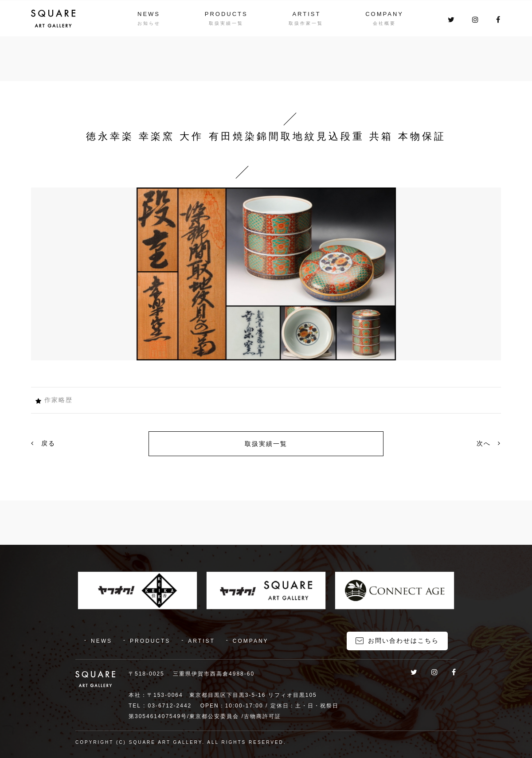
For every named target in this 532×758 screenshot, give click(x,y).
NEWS (149, 14)
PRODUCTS (226, 14)
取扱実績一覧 (266, 444)
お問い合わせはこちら (403, 641)
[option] (266, 274)
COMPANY (384, 14)
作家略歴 (59, 400)
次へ (489, 443)
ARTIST (306, 14)
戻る (43, 443)
